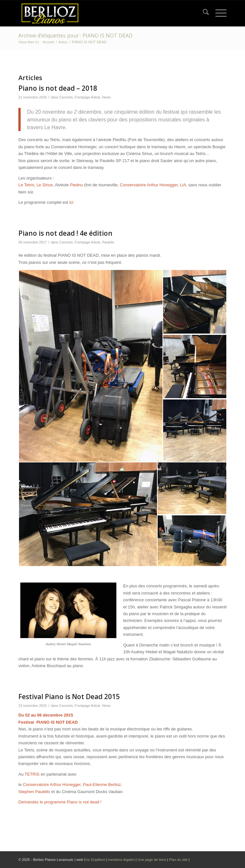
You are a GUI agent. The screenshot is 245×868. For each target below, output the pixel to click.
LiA (183, 185)
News (106, 97)
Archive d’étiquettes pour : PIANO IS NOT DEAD (75, 36)
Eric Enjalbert (95, 860)
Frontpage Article (88, 97)
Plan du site (179, 860)
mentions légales (121, 860)
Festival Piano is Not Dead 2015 (69, 697)
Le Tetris (26, 185)
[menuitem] (203, 13)
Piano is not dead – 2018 (58, 88)
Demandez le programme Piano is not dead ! (60, 802)
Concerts (66, 97)
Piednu (76, 185)
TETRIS (32, 774)
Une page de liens (152, 860)
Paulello (108, 242)
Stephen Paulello (34, 792)
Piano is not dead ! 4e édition (65, 233)
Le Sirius (45, 185)
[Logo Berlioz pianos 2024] (102, 13)
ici (71, 202)
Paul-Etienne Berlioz (101, 785)
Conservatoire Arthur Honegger (149, 185)
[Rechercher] (203, 13)
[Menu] (218, 13)
